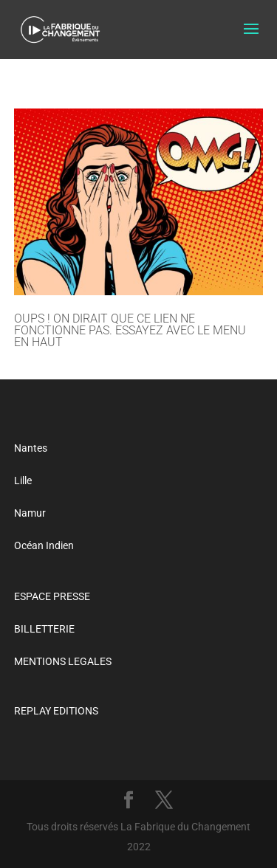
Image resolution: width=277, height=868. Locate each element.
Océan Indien (44, 545)
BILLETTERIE (44, 629)
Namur (30, 513)
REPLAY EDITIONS (56, 711)
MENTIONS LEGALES (63, 661)
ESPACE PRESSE (52, 596)
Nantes (31, 448)
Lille (23, 480)
